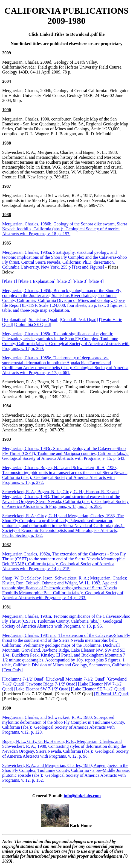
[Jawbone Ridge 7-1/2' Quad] (51, 684)
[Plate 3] (80, 281)
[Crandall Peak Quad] (79, 320)
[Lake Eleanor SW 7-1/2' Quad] (42, 689)
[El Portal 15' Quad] (112, 694)
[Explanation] (14, 320)
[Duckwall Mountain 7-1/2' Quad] (76, 679)
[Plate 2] (64, 281)
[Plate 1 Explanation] (37, 281)
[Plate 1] (10, 281)
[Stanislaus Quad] (43, 320)
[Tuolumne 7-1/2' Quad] (23, 679)
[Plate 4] (96, 281)
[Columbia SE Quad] (33, 324)
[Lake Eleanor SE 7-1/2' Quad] (98, 689)
